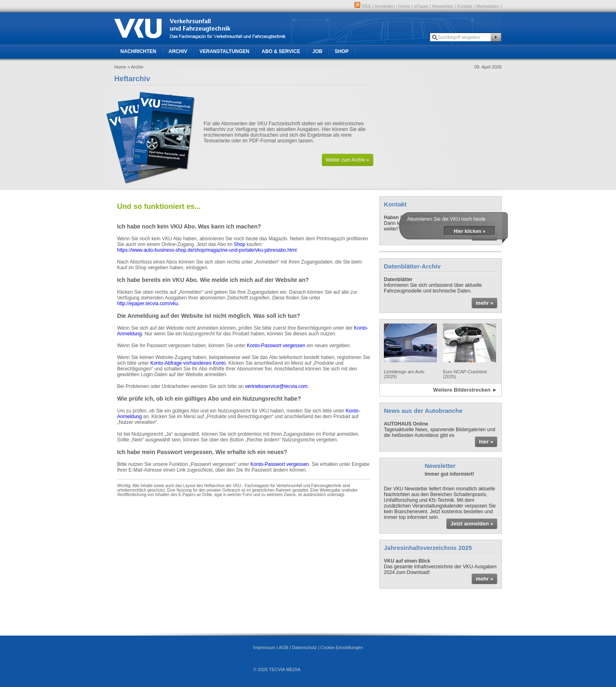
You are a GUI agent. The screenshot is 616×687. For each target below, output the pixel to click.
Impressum (264, 647)
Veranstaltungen (224, 51)
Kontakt (464, 6)
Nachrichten (138, 51)
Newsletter (443, 6)
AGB (283, 647)
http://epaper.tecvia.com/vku (147, 304)
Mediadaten (488, 6)
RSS (363, 6)
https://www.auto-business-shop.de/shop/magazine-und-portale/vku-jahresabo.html (207, 250)
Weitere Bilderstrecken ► (465, 390)
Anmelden (385, 6)
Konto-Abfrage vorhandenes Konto (188, 363)
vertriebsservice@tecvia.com (277, 386)
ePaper (421, 6)
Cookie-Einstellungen (342, 647)
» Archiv (135, 67)
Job (318, 51)
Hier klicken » (469, 231)
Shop (341, 51)
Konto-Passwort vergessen (276, 346)
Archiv (178, 51)
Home (404, 6)
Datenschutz (304, 647)
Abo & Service (281, 51)
